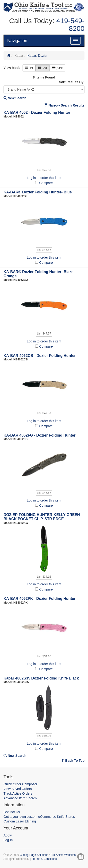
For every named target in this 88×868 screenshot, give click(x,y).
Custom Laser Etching (20, 821)
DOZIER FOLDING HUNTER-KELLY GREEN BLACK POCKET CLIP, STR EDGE (42, 517)
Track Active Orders (18, 793)
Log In (8, 840)
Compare (46, 183)
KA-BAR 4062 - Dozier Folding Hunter (37, 112)
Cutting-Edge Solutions (34, 855)
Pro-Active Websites (63, 855)
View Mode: (13, 68)
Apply (8, 835)
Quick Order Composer (20, 784)
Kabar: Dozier (38, 56)
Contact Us (12, 812)
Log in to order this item (44, 178)
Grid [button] (42, 68)
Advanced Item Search (20, 798)
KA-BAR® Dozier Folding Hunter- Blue (38, 192)
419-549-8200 (69, 25)
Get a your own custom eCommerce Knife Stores (39, 817)
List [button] (29, 68)
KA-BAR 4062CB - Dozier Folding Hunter (40, 356)
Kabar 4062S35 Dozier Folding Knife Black (41, 678)
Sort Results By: (72, 82)
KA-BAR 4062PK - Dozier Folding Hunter (40, 599)
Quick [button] (57, 68)
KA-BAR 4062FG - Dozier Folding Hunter (40, 435)
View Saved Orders (18, 789)
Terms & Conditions (45, 859)
